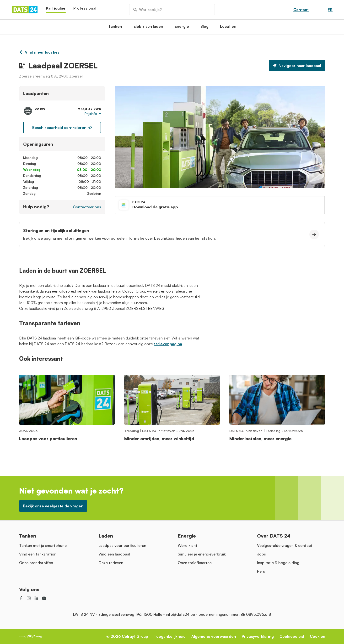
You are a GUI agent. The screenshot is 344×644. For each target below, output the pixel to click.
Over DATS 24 (274, 536)
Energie (182, 28)
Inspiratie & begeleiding (278, 563)
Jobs (261, 554)
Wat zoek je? (148, 10)
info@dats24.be (180, 614)
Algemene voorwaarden (214, 636)
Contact (301, 10)
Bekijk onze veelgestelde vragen (53, 506)
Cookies (317, 636)
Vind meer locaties (39, 52)
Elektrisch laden (148, 28)
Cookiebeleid (292, 636)
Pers (261, 571)
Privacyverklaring (258, 636)
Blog (204, 28)
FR (330, 10)
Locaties (228, 28)
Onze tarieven (111, 563)
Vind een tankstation (38, 554)
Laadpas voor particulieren (122, 545)
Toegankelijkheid (170, 636)
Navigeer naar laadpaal (297, 66)
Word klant (188, 545)
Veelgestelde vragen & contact (285, 545)
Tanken (115, 28)
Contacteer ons (87, 207)
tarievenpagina (168, 344)
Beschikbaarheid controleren (62, 128)
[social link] (21, 598)
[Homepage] (25, 10)
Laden (106, 536)
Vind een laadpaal (114, 554)
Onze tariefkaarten (195, 563)
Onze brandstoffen (36, 563)
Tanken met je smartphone (43, 545)
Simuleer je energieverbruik (202, 554)
